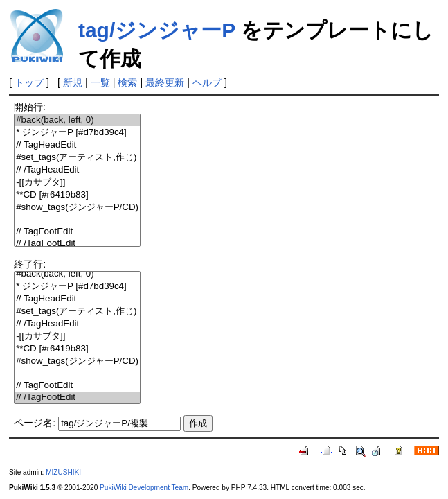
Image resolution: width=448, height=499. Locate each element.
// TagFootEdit (77, 232)
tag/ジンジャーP (157, 30)
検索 (127, 82)
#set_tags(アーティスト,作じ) (77, 158)
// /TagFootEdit (77, 244)
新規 (73, 82)
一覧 (100, 82)
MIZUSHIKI (63, 472)
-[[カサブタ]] (77, 183)
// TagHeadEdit (77, 145)
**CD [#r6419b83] (77, 195)
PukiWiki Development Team (144, 488)
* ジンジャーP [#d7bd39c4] (77, 133)
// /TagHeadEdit (77, 170)
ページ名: (35, 423)
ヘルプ (207, 82)
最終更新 (165, 82)
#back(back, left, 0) (77, 120)
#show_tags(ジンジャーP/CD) (77, 208)
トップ (29, 82)
